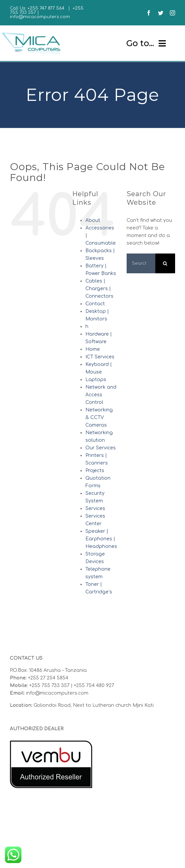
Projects (95, 471)
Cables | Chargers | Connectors (99, 289)
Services (95, 509)
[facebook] (149, 13)
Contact (95, 304)
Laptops (96, 380)
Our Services (101, 448)
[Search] (165, 263)
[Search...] (141, 263)
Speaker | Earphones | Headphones (101, 539)
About (93, 220)
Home (93, 349)
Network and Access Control (101, 395)
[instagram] (172, 13)
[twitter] (161, 13)
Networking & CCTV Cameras (99, 418)
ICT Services (100, 357)
